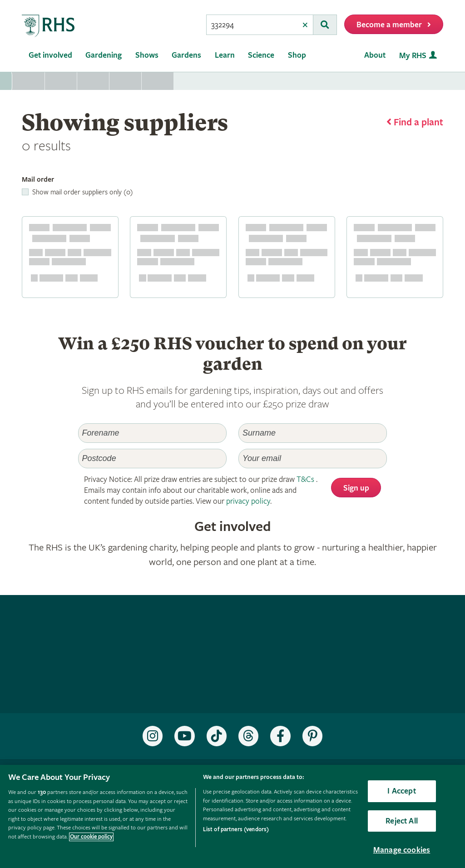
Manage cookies (402, 850)
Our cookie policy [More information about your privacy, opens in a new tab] (91, 837)
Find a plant (418, 123)
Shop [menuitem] (297, 55)
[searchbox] (252, 25)
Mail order (38, 180)
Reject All (402, 821)
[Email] (313, 459)
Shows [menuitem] (147, 55)
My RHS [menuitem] (413, 56)
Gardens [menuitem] (186, 55)
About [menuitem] (375, 55)
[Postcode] (152, 459)
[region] (232, 816)
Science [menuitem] (261, 55)
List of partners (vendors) (236, 830)
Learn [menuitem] (225, 55)
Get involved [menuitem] (50, 55)
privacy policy (248, 501)
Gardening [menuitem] (104, 55)
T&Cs (305, 479)
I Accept (401, 791)
